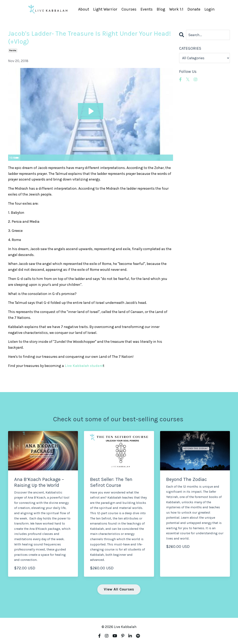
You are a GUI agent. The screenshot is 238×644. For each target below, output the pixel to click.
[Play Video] (12, 158)
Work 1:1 (176, 9)
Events (147, 9)
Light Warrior (105, 9)
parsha (13, 51)
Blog (161, 9)
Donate (194, 9)
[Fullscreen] (169, 158)
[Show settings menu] (161, 158)
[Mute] (153, 158)
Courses (129, 9)
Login (209, 9)
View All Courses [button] (119, 589)
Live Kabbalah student (85, 366)
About (84, 9)
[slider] (87, 158)
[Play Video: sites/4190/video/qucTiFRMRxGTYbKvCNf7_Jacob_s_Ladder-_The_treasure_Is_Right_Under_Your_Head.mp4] (91, 111)
